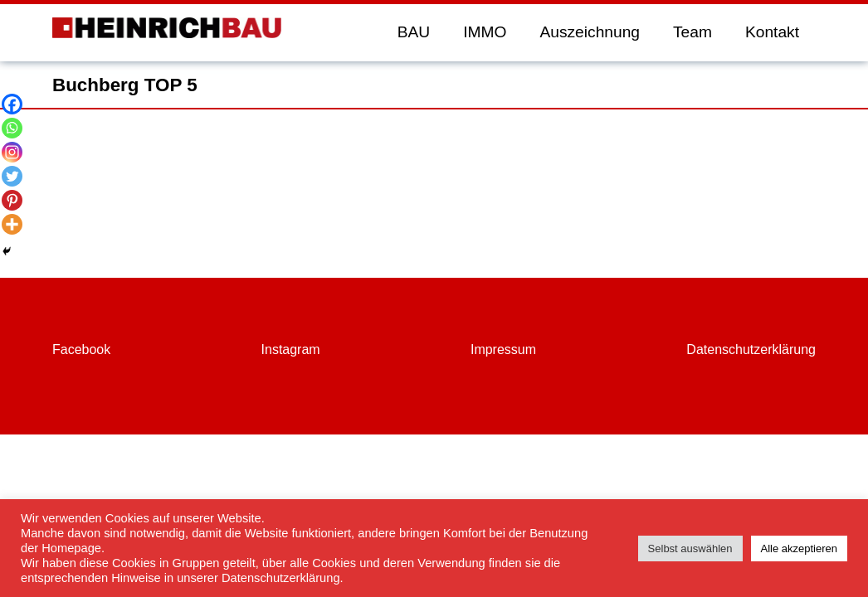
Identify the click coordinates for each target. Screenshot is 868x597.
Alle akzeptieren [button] (800, 548)
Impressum (503, 349)
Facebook (81, 349)
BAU (414, 32)
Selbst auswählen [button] (690, 548)
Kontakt (772, 32)
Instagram (291, 349)
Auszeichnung (590, 32)
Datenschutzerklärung (751, 349)
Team (692, 32)
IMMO (485, 32)
